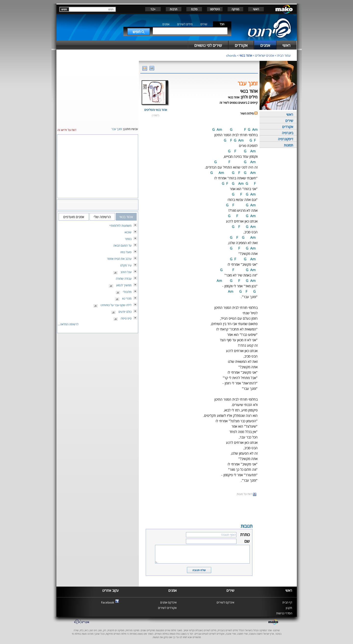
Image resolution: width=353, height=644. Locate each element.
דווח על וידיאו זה (67, 130)
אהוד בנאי (246, 55)
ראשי (256, 9)
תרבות (174, 9)
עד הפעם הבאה (122, 245)
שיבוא (128, 232)
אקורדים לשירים (167, 608)
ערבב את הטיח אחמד (119, 259)
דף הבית (287, 602)
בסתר (128, 239)
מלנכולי (127, 292)
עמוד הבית (284, 55)
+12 (153, 9)
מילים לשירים (185, 24)
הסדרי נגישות (284, 613)
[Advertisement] (199, 509)
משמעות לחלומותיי (120, 226)
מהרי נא (127, 298)
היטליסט (215, 9)
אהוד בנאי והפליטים (156, 110)
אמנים (166, 24)
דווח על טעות (247, 494)
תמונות (288, 145)
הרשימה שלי (102, 217)
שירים (204, 24)
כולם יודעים (125, 312)
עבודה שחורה (124, 279)
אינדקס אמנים (168, 602)
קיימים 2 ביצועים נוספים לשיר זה (239, 103)
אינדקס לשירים (225, 602)
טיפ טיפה (126, 318)
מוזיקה (235, 9)
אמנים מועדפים (74, 217)
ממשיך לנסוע (124, 285)
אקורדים (288, 127)
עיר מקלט (126, 265)
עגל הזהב (126, 272)
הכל (222, 24)
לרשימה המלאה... (68, 324)
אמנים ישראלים (265, 55)
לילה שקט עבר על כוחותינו (116, 305)
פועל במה (126, 252)
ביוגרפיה (288, 133)
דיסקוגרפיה (286, 139)
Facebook (108, 602)
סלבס (194, 9)
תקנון (289, 608)
